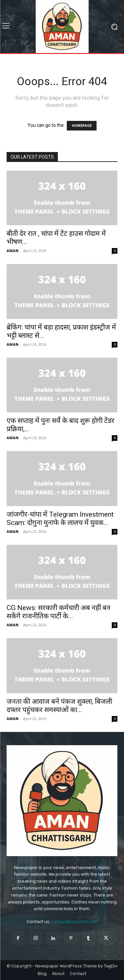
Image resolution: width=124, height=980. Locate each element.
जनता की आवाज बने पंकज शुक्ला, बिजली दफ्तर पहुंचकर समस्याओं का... (59, 706)
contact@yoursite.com (74, 922)
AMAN (13, 251)
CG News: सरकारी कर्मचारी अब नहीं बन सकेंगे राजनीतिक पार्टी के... (59, 612)
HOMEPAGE (82, 126)
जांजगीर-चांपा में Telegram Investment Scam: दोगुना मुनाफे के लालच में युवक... (60, 518)
